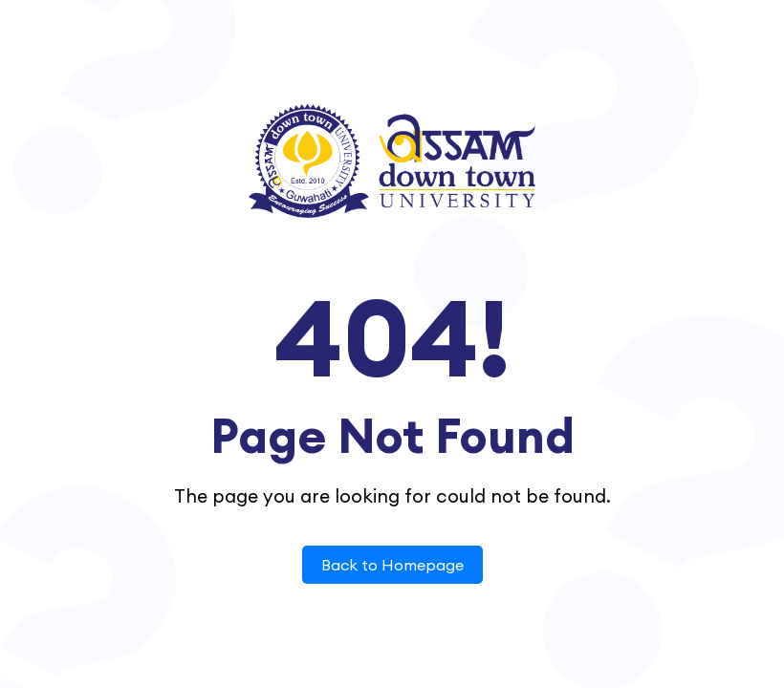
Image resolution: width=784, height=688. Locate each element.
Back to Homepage (392, 565)
